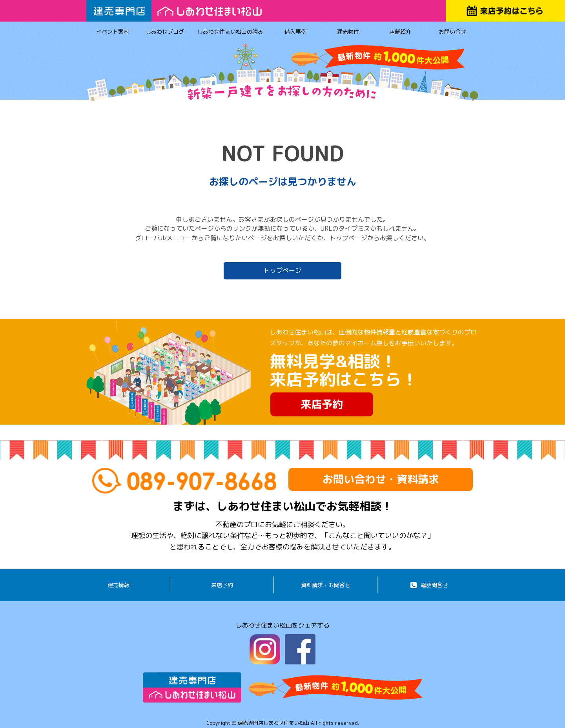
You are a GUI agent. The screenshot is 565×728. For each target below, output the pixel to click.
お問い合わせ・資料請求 (381, 479)
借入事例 (296, 33)
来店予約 (322, 404)
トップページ (282, 270)
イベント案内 (112, 33)
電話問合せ (429, 585)
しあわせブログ (165, 33)
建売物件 (348, 33)
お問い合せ (453, 33)
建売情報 (118, 585)
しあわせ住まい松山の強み (230, 33)
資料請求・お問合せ (326, 585)
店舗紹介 (400, 33)
